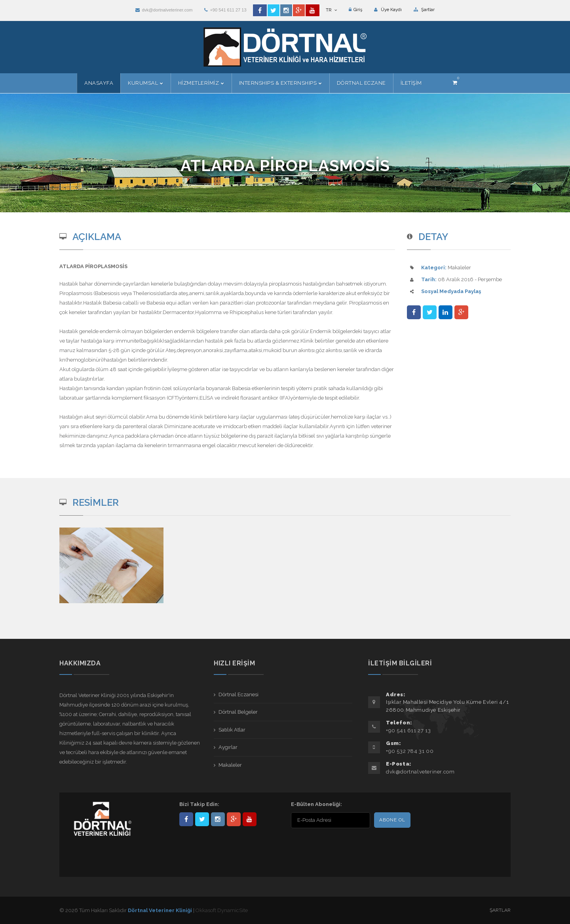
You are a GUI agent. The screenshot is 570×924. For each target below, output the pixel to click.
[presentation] (342, 846)
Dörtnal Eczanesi (238, 694)
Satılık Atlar (232, 730)
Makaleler (230, 765)
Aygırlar (228, 747)
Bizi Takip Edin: (199, 804)
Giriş (355, 10)
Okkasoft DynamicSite (222, 910)
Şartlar (424, 10)
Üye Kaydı (388, 10)
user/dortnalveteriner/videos (250, 819)
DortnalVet (202, 819)
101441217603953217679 (234, 819)
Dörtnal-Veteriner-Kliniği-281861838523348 (186, 819)
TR (331, 10)
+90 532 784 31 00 (410, 751)
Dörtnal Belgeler (238, 712)
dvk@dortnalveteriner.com (164, 10)
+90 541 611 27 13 (225, 10)
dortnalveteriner (218, 819)
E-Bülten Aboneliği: (316, 804)
